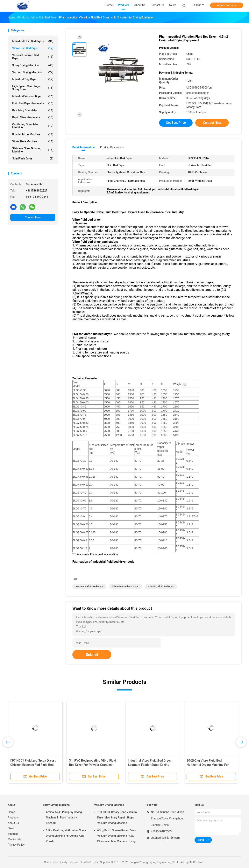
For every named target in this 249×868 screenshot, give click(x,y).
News (11, 828)
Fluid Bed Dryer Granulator (33, 103)
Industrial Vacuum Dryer (33, 96)
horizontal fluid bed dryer (89, 587)
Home (11, 812)
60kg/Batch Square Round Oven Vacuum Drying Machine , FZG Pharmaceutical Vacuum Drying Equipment (117, 836)
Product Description (112, 147)
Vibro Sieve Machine (33, 141)
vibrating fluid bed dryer (161, 587)
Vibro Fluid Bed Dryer (33, 48)
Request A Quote (227, 5)
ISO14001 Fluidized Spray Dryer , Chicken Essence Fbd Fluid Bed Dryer (33, 765)
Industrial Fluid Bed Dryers (33, 41)
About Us (13, 823)
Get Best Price (176, 123)
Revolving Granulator (33, 110)
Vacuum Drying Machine (33, 72)
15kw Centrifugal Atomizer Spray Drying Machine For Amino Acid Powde (66, 836)
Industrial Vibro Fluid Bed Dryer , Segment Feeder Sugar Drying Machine (150, 765)
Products (13, 818)
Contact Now (33, 217)
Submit (92, 655)
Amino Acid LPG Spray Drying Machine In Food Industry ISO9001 (64, 818)
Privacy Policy (16, 845)
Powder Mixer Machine (33, 134)
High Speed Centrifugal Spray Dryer (33, 88)
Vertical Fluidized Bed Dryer (33, 57)
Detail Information (83, 147)
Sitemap (13, 834)
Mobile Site (15, 839)
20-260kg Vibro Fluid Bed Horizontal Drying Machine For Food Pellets (208, 765)
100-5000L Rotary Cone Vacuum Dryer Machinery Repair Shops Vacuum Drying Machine (117, 818)
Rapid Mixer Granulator (33, 117)
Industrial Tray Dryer (33, 79)
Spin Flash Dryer (33, 158)
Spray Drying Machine (33, 65)
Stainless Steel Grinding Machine (33, 150)
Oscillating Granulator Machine (33, 126)
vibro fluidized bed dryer (125, 587)
